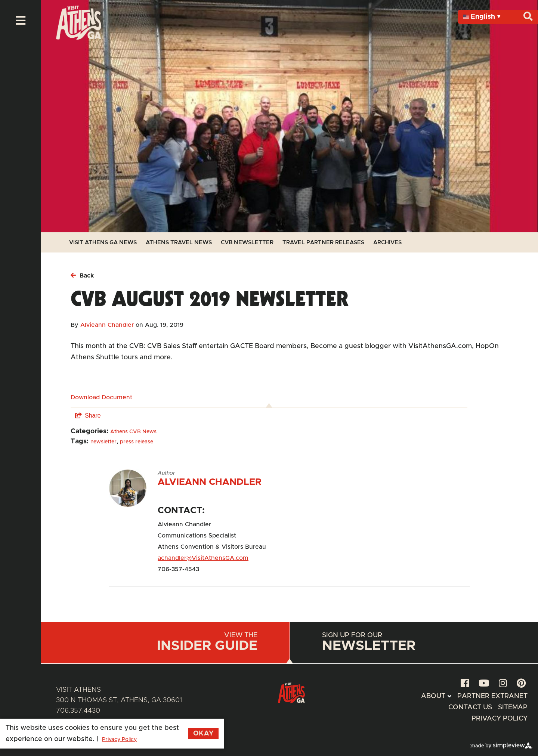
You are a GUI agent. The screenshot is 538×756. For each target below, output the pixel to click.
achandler (172, 558)
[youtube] (484, 684)
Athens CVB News (133, 432)
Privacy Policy (500, 719)
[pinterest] (521, 684)
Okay (203, 734)
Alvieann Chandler (107, 325)
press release (137, 442)
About (433, 696)
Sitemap (513, 707)
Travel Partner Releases (323, 243)
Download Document (101, 397)
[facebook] (465, 684)
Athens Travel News (179, 243)
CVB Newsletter (247, 243)
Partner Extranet (492, 696)
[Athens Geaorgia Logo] (79, 38)
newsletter (103, 442)
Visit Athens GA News (103, 243)
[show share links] (88, 416)
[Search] (528, 17)
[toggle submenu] (449, 696)
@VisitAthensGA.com (217, 558)
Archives (387, 243)
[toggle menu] (21, 21)
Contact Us (470, 707)
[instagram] (503, 684)
